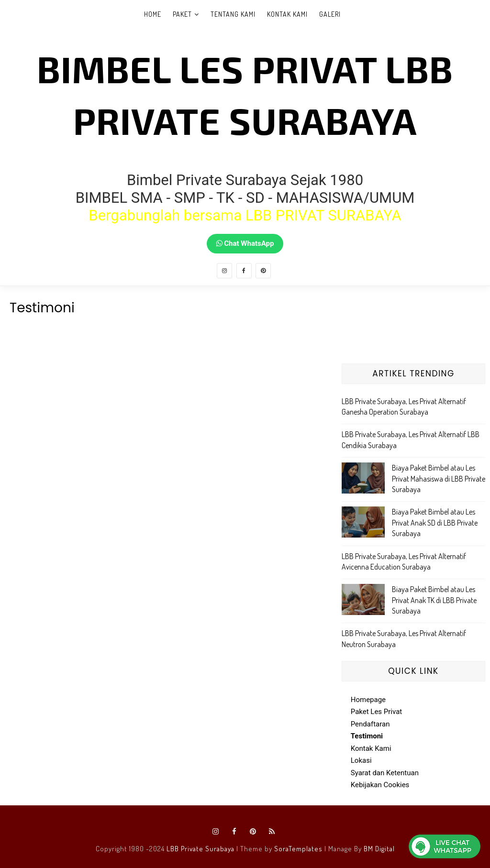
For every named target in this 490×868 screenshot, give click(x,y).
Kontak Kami (287, 14)
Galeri (330, 14)
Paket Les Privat (377, 712)
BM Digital (379, 849)
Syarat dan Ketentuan (385, 773)
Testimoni (367, 736)
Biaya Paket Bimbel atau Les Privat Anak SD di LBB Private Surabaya (435, 522)
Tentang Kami (233, 14)
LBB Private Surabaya (200, 849)
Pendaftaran (370, 724)
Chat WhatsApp (245, 243)
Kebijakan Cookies (380, 785)
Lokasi (361, 760)
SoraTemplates (298, 849)
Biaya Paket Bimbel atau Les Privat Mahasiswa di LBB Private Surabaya (439, 478)
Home (153, 14)
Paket (182, 14)
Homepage (368, 700)
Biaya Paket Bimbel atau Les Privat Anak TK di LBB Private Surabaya (434, 600)
